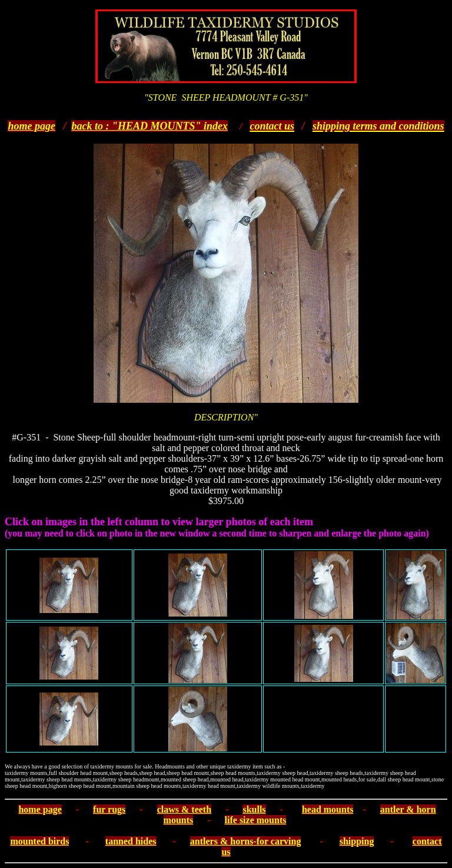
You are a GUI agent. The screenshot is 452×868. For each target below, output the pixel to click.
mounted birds (39, 841)
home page (31, 126)
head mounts (328, 809)
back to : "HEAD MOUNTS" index (149, 126)
